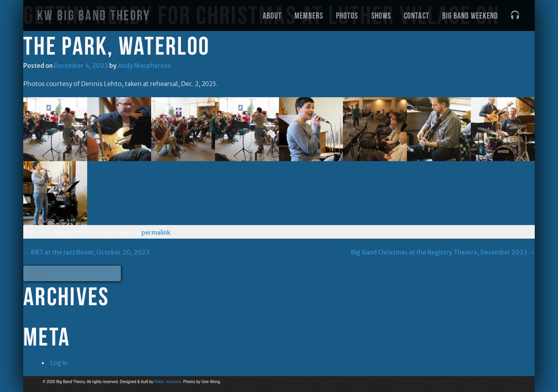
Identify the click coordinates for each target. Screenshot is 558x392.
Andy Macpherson (144, 65)
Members (309, 15)
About (272, 15)
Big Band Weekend (470, 15)
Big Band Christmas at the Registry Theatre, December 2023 (443, 252)
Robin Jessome (168, 382)
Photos (347, 15)
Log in (59, 363)
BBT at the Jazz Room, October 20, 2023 (86, 252)
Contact (417, 15)
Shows (381, 15)
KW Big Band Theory (94, 15)
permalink (156, 232)
